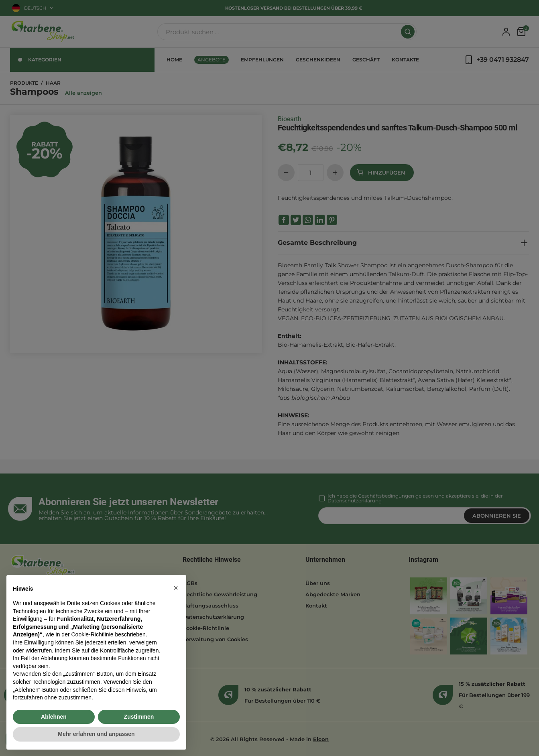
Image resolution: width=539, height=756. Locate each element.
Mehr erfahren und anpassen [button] (96, 734)
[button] (176, 588)
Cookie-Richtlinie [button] (92, 634)
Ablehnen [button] (54, 717)
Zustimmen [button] (139, 717)
